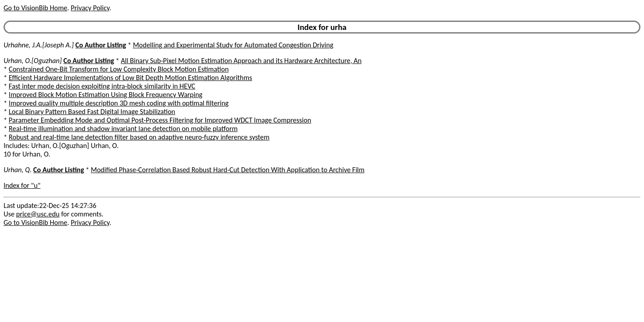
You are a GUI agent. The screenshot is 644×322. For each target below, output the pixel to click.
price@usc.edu (38, 214)
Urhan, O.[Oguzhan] (33, 61)
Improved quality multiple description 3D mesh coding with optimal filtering (119, 103)
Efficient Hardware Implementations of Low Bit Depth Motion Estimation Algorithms (131, 78)
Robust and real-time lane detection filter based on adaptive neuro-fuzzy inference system (139, 137)
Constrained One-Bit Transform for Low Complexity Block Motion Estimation (119, 69)
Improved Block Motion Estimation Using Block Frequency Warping (106, 95)
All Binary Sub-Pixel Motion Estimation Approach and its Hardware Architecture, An (241, 61)
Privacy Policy (90, 8)
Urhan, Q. (18, 170)
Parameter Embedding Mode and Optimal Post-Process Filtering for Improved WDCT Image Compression (160, 120)
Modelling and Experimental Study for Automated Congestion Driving (233, 45)
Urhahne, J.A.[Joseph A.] (39, 45)
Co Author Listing (100, 45)
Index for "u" (22, 185)
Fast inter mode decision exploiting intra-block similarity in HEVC (102, 86)
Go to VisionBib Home (35, 8)
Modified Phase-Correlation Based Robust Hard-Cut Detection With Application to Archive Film (228, 170)
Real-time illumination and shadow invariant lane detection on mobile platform (123, 129)
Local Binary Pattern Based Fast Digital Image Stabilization (92, 112)
